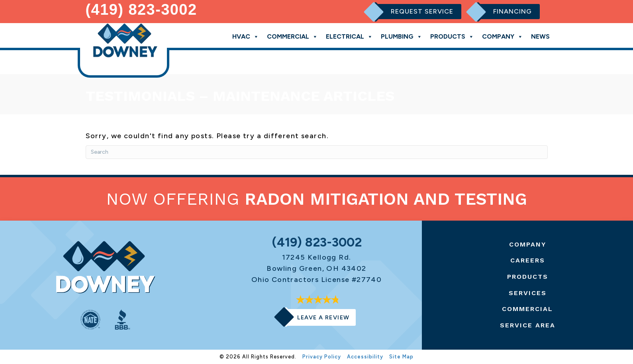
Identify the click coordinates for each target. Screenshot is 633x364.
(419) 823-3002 (141, 10)
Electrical (349, 36)
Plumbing (402, 36)
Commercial (292, 36)
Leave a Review (323, 317)
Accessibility (365, 357)
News (540, 36)
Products (452, 36)
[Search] (317, 152)
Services (528, 293)
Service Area (528, 325)
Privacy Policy (322, 357)
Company (503, 36)
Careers (528, 260)
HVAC (246, 36)
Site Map (401, 357)
